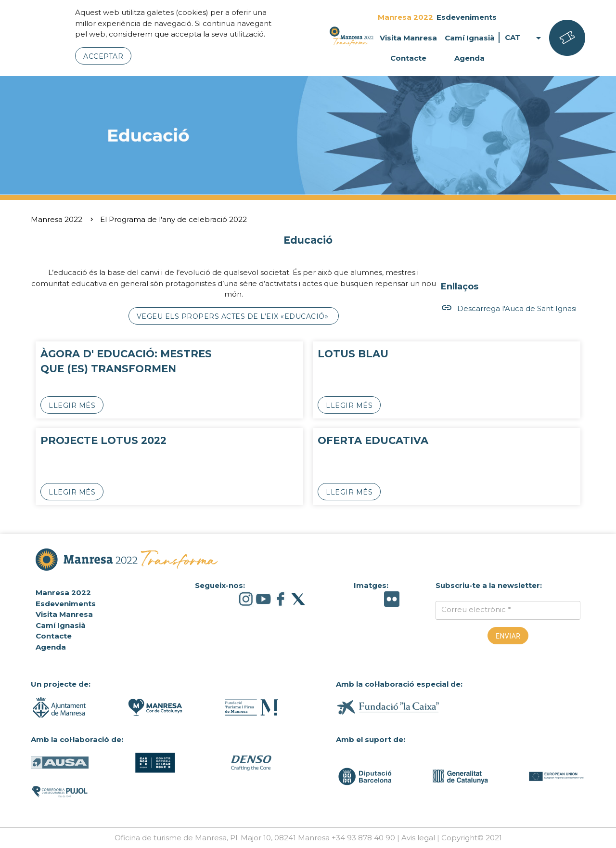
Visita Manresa (408, 38)
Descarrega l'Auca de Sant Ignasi (509, 308)
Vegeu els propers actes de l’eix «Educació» (234, 316)
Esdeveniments (467, 17)
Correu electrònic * (476, 609)
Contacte (408, 58)
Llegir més (72, 405)
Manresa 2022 (405, 17)
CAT (525, 38)
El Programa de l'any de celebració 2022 (173, 219)
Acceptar (103, 56)
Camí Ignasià (470, 38)
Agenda (469, 58)
